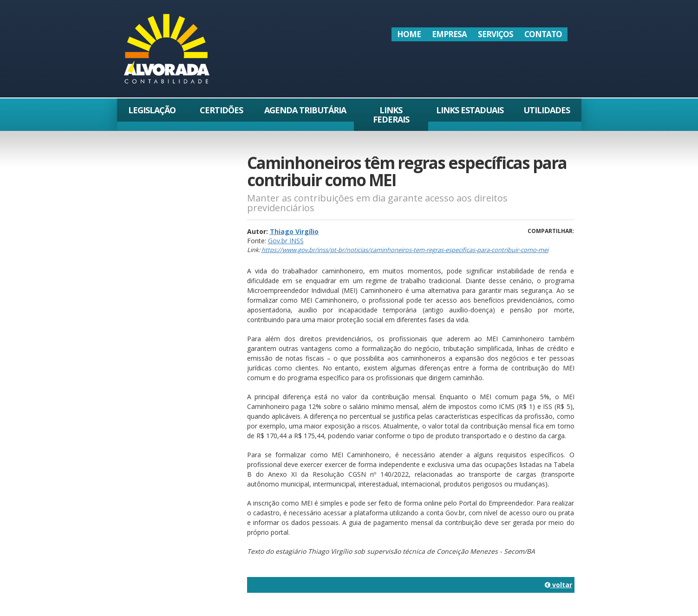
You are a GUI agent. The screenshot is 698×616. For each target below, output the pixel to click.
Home (409, 34)
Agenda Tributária (305, 110)
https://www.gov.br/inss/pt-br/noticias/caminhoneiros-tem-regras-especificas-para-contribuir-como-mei (405, 250)
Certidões (221, 110)
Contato (543, 34)
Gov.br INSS (286, 241)
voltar (558, 585)
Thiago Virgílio (294, 231)
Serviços (496, 34)
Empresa (449, 34)
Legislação (152, 110)
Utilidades (547, 110)
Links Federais (391, 115)
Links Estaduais (470, 110)
